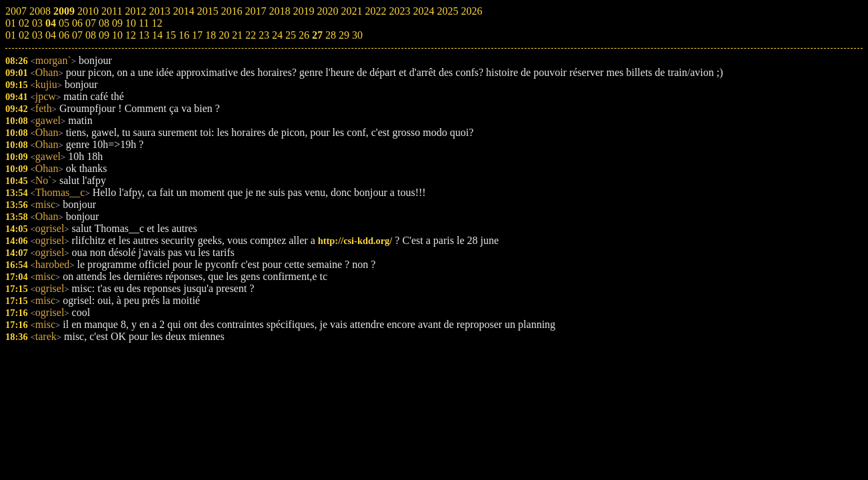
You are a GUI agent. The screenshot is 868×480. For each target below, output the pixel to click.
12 (131, 35)
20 (224, 35)
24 (277, 35)
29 (344, 35)
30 (357, 35)
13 (144, 35)
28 (331, 35)
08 (91, 35)
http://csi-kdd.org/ (355, 241)
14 (157, 35)
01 (11, 35)
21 (237, 35)
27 (317, 35)
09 (104, 35)
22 (251, 35)
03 (37, 35)
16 (184, 35)
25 (291, 35)
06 (64, 35)
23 (264, 35)
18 (211, 35)
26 (304, 35)
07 (77, 35)
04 (51, 35)
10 (117, 35)
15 (171, 35)
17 (197, 35)
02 (24, 35)
